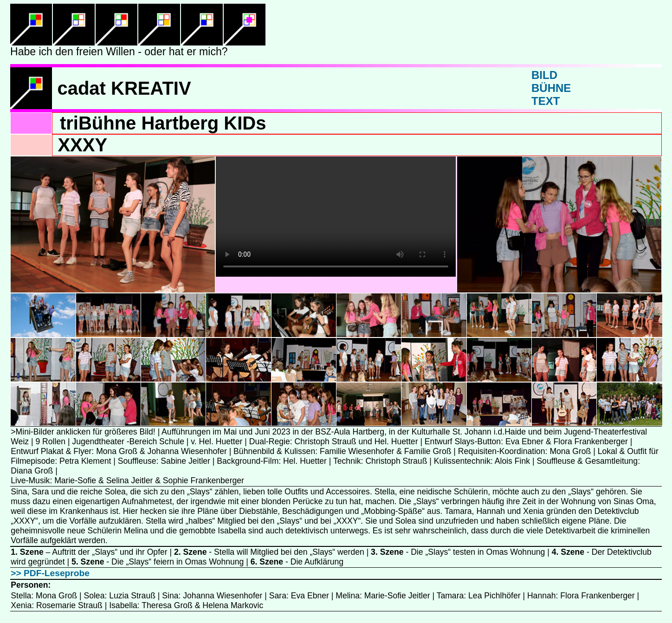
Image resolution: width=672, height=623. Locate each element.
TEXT (546, 101)
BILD (544, 75)
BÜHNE (551, 88)
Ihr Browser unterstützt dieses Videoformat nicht (336, 217)
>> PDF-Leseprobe (50, 573)
